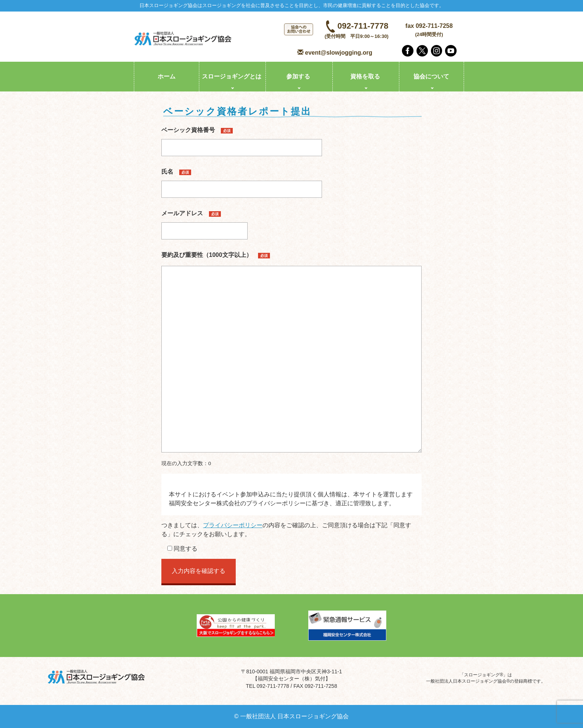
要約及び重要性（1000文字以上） (216, 255)
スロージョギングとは (232, 76)
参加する (298, 76)
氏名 (242, 180)
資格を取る (365, 76)
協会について (431, 76)
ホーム (167, 76)
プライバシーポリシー (233, 525)
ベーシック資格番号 (242, 139)
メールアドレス (204, 222)
